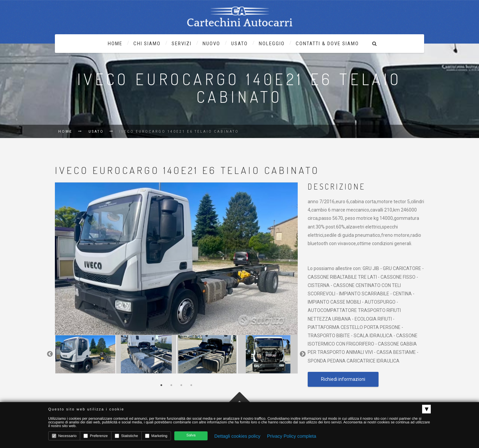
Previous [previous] (50, 354)
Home (115, 44)
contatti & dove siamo (327, 44)
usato (239, 44)
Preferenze (96, 436)
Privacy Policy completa (292, 436)
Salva (191, 435)
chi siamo (147, 44)
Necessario (64, 436)
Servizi (182, 44)
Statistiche (126, 436)
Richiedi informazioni (343, 379)
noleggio (272, 44)
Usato (96, 132)
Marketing (156, 436)
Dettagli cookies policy (237, 436)
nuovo (211, 44)
